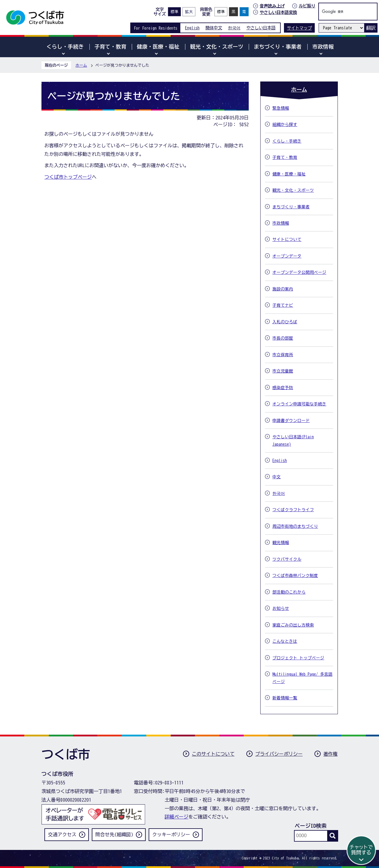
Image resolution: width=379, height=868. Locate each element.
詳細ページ (176, 817)
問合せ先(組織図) (114, 835)
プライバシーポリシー (279, 754)
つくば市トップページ (68, 177)
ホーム (81, 65)
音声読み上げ (272, 6)
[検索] (342, 12)
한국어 (234, 28)
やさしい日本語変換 (278, 12)
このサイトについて (213, 754)
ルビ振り (307, 6)
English (192, 28)
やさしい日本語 (261, 28)
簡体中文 (214, 28)
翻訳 (371, 28)
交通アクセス (62, 835)
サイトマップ (299, 28)
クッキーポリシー (171, 835)
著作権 (330, 754)
